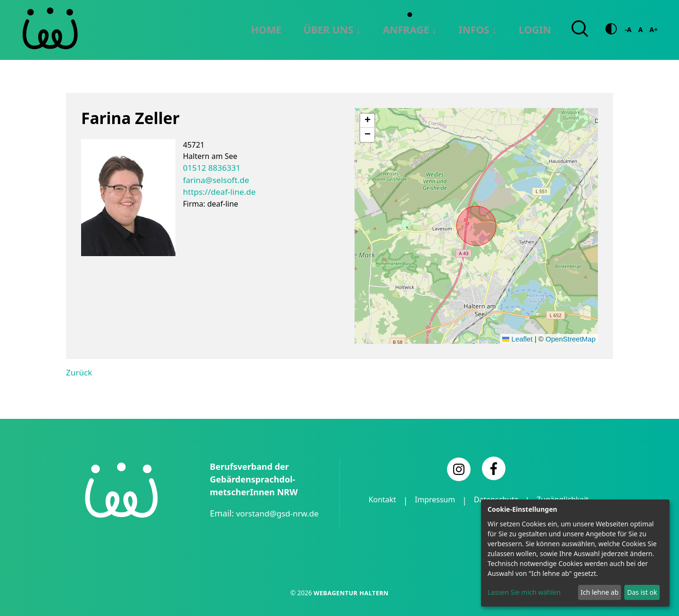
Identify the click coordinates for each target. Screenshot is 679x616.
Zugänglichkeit (479, 512)
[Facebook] (494, 467)
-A (628, 29)
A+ (654, 29)
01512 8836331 (210, 167)
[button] (367, 120)
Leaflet (517, 338)
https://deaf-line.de (217, 190)
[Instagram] (459, 468)
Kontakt (410, 499)
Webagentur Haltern (351, 592)
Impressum (467, 499)
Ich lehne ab (600, 592)
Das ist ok (642, 592)
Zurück (78, 372)
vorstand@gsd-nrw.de (280, 512)
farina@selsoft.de (214, 178)
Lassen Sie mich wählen (524, 592)
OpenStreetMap (571, 338)
